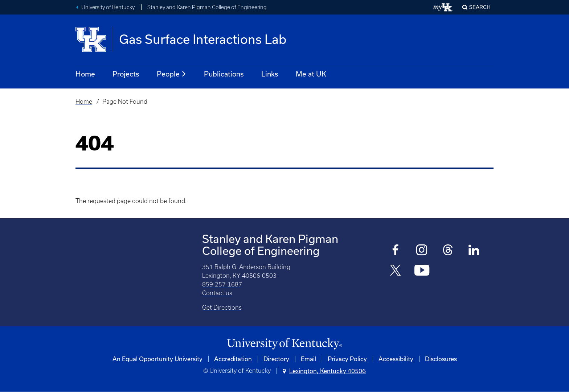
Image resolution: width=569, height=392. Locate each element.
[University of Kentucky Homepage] (284, 344)
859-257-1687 (222, 284)
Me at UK (311, 74)
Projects (126, 74)
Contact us (217, 293)
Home (85, 74)
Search (480, 7)
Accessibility (396, 359)
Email (308, 359)
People (172, 74)
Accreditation (233, 359)
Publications (224, 74)
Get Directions (222, 308)
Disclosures (441, 359)
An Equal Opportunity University (157, 359)
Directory (276, 359)
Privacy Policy (347, 359)
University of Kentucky (108, 7)
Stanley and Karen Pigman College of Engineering (207, 7)
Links (270, 74)
